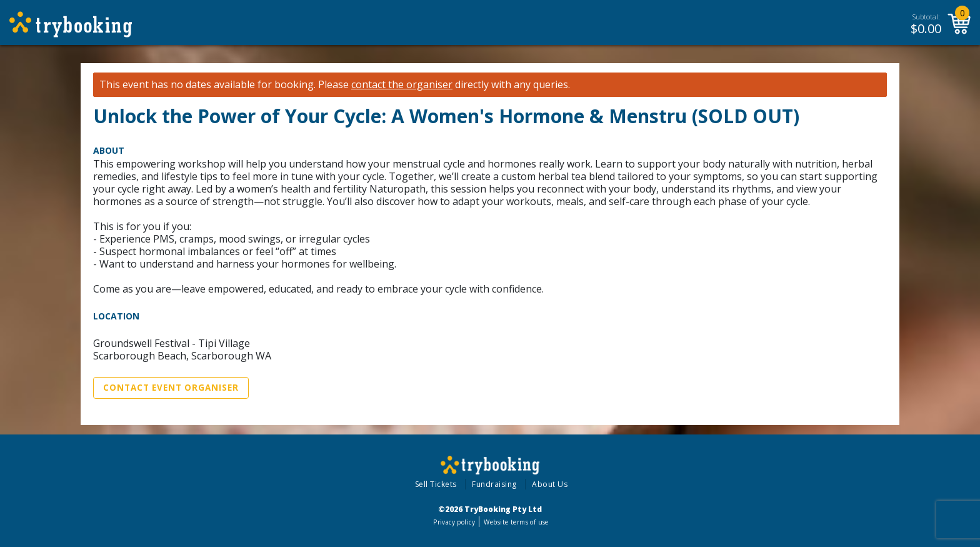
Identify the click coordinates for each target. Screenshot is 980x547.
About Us (550, 484)
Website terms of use (516, 522)
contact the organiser (402, 85)
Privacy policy (454, 522)
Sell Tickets (436, 484)
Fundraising (494, 484)
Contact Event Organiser (171, 388)
